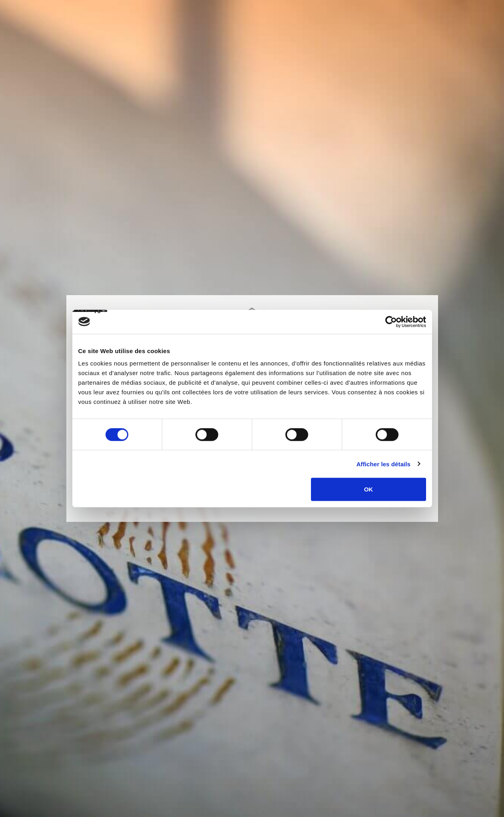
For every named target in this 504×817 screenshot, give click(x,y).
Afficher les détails (383, 464)
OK (369, 489)
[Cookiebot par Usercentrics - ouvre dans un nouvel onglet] (391, 322)
